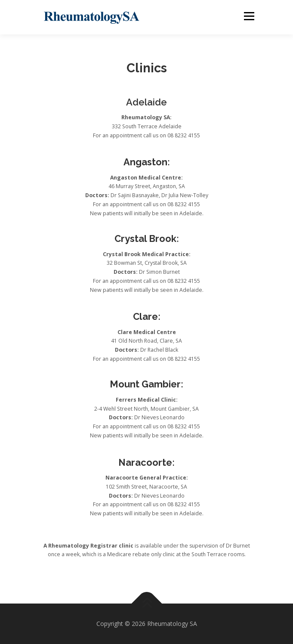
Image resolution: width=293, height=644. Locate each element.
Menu (248, 16)
